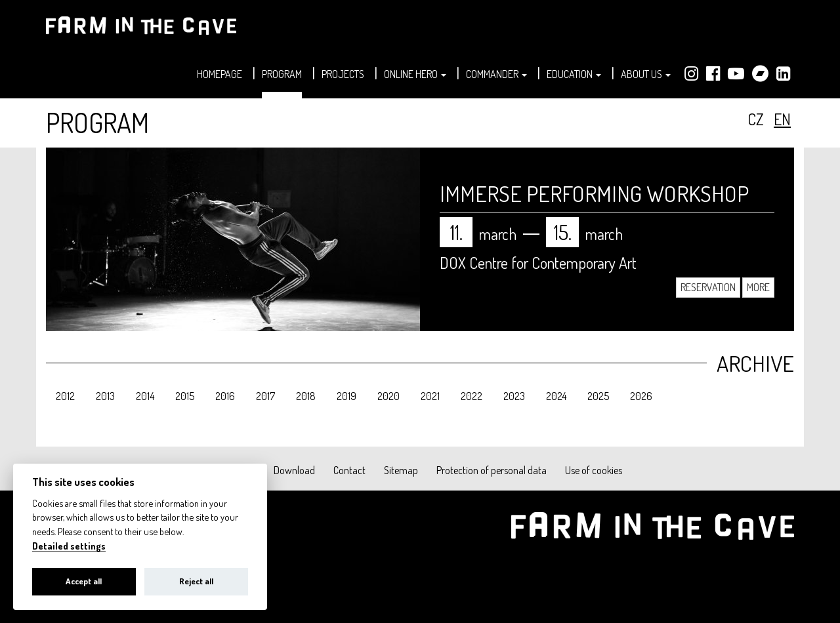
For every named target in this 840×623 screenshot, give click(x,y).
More (758, 287)
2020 (388, 396)
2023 (514, 396)
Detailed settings (69, 546)
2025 (598, 396)
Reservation (708, 287)
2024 (556, 396)
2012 (65, 396)
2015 (185, 396)
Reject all (196, 581)
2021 (430, 396)
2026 (641, 396)
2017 (265, 396)
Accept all (84, 581)
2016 (225, 396)
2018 (306, 396)
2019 (346, 396)
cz (756, 119)
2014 (145, 396)
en (782, 119)
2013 (105, 396)
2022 (472, 396)
